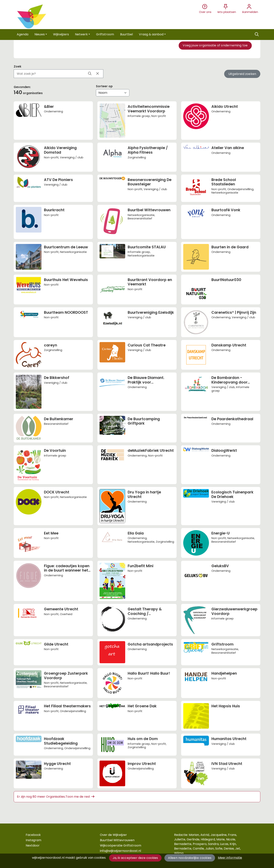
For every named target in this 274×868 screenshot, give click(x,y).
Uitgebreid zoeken (242, 74)
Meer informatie (230, 858)
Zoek (18, 66)
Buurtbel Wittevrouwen (117, 840)
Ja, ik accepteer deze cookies (135, 858)
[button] (23, 34)
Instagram (33, 840)
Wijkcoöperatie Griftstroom (121, 845)
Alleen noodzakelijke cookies (190, 858)
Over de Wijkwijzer (113, 835)
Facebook (33, 835)
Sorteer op (104, 86)
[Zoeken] (257, 34)
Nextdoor (33, 845)
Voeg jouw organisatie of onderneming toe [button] (215, 45)
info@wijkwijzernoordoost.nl (120, 851)
